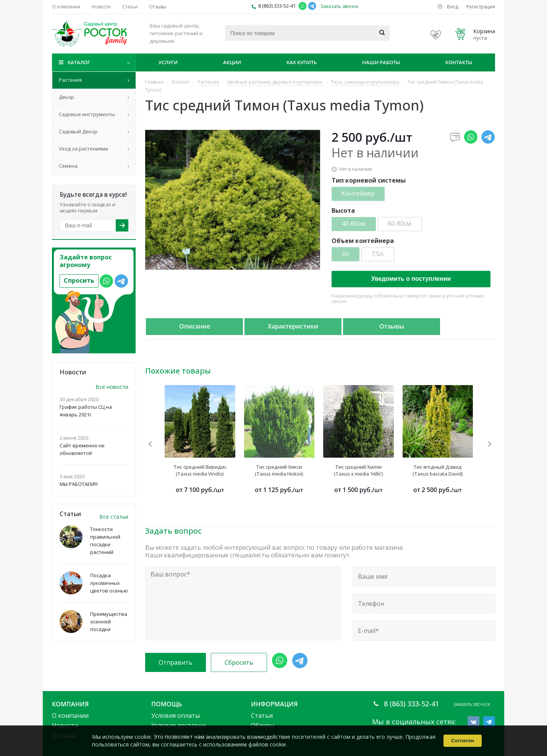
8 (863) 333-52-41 (277, 6)
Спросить (79, 280)
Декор (66, 97)
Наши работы (381, 62)
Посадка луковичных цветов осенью (109, 583)
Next (490, 444)
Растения (70, 80)
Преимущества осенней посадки (109, 622)
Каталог (79, 62)
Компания (70, 704)
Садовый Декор (78, 131)
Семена (68, 166)
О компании (70, 716)
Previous (151, 444)
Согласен (463, 741)
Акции (232, 62)
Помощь (167, 704)
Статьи (262, 716)
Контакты (459, 62)
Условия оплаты (176, 716)
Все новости (112, 387)
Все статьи (114, 517)
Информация (274, 704)
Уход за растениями (83, 149)
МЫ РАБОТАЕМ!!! (79, 484)
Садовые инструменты (87, 114)
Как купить (302, 62)
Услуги (168, 62)
